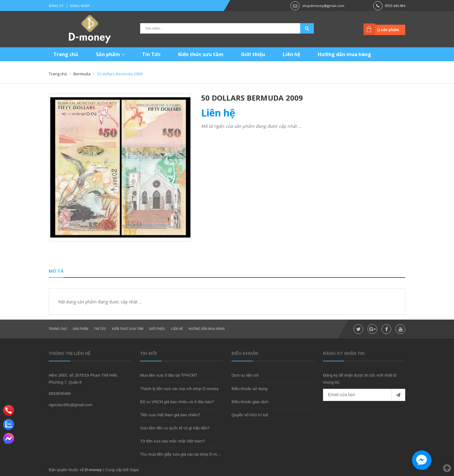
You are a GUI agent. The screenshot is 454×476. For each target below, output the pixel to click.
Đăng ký (56, 6)
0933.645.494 (395, 6)
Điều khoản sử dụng (250, 389)
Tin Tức (151, 54)
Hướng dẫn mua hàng (344, 54)
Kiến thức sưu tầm (201, 54)
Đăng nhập (80, 6)
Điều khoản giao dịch (250, 402)
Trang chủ (66, 54)
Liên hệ (291, 54)
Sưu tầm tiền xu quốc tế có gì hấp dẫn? (175, 428)
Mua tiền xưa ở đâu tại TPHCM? (169, 375)
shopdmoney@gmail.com (323, 6)
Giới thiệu (253, 54)
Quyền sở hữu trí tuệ (250, 415)
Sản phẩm (110, 54)
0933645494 (60, 394)
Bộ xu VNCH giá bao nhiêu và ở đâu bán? (177, 402)
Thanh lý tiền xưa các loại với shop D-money (179, 389)
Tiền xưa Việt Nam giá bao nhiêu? (170, 415)
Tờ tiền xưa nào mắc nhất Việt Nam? (172, 441)
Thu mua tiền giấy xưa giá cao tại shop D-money (183, 454)
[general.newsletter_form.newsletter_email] (364, 395)
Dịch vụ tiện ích (245, 375)
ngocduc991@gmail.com (71, 405)
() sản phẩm (388, 30)
